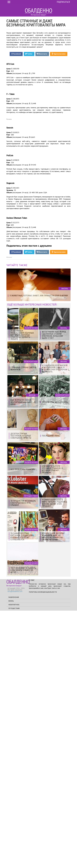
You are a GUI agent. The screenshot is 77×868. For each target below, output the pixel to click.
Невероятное (14, 862)
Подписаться (63, 2)
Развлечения (14, 855)
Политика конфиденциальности (43, 849)
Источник (9, 515)
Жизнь (11, 858)
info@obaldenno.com (15, 849)
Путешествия (14, 866)
